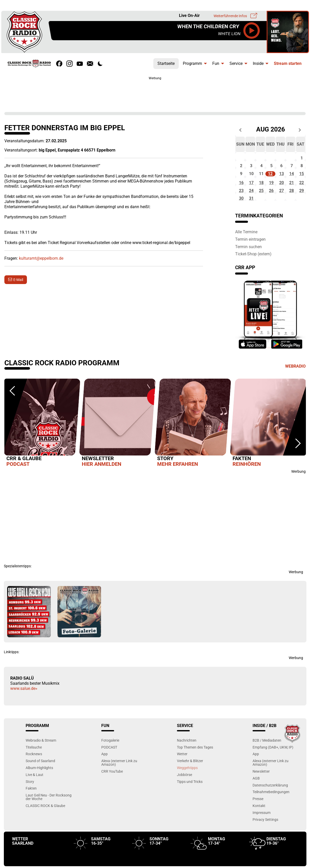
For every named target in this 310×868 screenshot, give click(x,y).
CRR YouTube (112, 785)
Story (30, 796)
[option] (42, 438)
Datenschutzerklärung (270, 799)
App (104, 768)
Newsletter (261, 785)
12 (270, 181)
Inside (258, 63)
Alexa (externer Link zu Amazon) (119, 777)
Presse (258, 813)
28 (292, 202)
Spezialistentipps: (18, 580)
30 (241, 213)
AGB (256, 792)
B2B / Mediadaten (267, 754)
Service (236, 63)
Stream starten (288, 63)
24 (251, 202)
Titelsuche (34, 761)
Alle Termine (246, 246)
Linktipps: (12, 666)
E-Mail (18, 280)
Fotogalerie (110, 754)
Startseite (166, 63)
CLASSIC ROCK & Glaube (45, 820)
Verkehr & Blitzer (190, 775)
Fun (216, 63)
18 (261, 192)
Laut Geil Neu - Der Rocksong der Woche (49, 811)
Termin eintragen (250, 253)
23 (241, 202)
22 (302, 192)
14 (292, 181)
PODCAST (109, 761)
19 (271, 192)
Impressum (262, 827)
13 (282, 181)
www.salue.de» (24, 703)
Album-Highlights (39, 782)
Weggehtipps (187, 782)
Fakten (31, 803)
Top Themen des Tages (195, 761)
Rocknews (34, 768)
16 (241, 192)
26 (271, 202)
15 (302, 181)
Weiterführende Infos (230, 16)
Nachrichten (187, 754)
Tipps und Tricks (190, 796)
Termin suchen (248, 261)
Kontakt (259, 820)
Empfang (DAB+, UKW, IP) (273, 761)
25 (261, 202)
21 (292, 192)
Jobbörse (184, 789)
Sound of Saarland (40, 775)
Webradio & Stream (41, 754)
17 (251, 192)
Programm (192, 63)
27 (282, 202)
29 (302, 202)
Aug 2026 (271, 130)
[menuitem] (166, 62)
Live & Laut (34, 789)
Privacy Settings (265, 834)
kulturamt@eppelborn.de (41, 258)
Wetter (182, 768)
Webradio (295, 381)
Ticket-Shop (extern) (253, 268)
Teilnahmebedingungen (271, 806)
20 (282, 192)
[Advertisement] (155, 92)
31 (251, 213)
